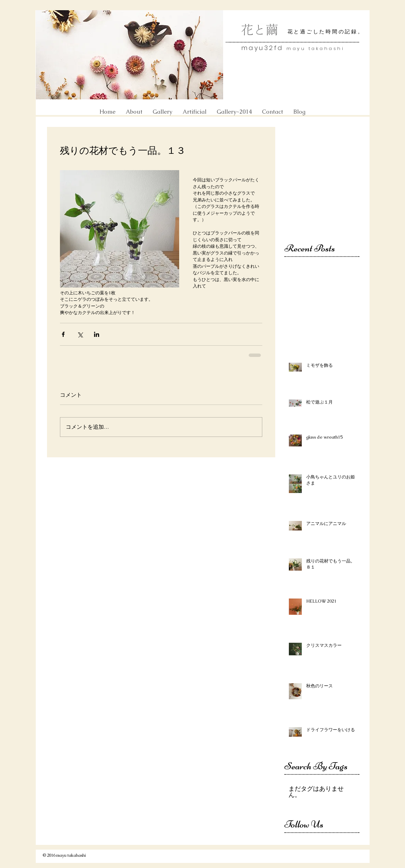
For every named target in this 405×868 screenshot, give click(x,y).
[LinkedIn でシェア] (97, 334)
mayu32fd (264, 48)
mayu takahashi (315, 48)
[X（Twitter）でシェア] (80, 334)
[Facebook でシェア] (63, 334)
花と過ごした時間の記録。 (326, 32)
